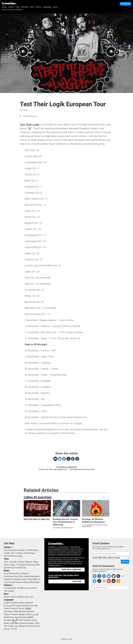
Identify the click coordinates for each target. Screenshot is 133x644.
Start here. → (78, 581)
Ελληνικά (14, 608)
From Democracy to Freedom (16, 573)
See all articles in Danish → (13, 10)
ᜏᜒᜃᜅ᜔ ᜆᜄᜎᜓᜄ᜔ (10, 629)
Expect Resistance (32, 576)
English (7, 603)
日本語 (28, 608)
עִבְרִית (6, 623)
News (21, 553)
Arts (6, 550)
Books (4, 7)
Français (8, 606)
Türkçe (29, 614)
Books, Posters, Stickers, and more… (19, 597)
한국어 (31, 617)
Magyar (22, 614)
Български (9, 611)
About (55, 7)
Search (38, 7)
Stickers (28, 562)
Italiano (22, 603)
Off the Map (34, 582)
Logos (13, 565)
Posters (21, 562)
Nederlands (9, 617)
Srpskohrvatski (21, 617)
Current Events (32, 550)
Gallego (21, 626)
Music (6, 565)
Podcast (7, 585)
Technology (29, 553)
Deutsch (29, 603)
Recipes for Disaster (12, 579)
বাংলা (21, 620)
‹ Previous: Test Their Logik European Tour (53, 469)
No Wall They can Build (27, 588)
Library (11, 7)
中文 (16, 611)
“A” (30, 128)
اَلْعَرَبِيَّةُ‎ (15, 620)
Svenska (27, 620)
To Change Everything (25, 565)
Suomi (21, 608)
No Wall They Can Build (19, 582)
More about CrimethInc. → (73, 570)
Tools (17, 7)
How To (14, 553)
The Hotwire (9, 591)
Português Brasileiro (21, 606)
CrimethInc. (9, 3)
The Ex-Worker (10, 588)
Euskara (14, 614)
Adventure (13, 550)
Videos (36, 562)
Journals (13, 562)
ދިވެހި (16, 626)
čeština (7, 614)
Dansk (34, 620)
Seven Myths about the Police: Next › (82, 469)
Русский (34, 606)
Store (32, 7)
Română (7, 620)
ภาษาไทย (14, 623)
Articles (7, 547)
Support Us (125, 4)
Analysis (21, 550)
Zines (6, 562)
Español (14, 603)
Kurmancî (30, 626)
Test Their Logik (30, 125)
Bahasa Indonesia (27, 611)
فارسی (35, 614)
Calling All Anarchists (30, 116)
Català (11, 626)
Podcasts (25, 7)
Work (21, 576)
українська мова (26, 623)
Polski (6, 608)
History (7, 553)
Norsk (37, 626)
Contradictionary (11, 576)
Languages (47, 7)
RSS (12, 547)
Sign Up (125, 562)
